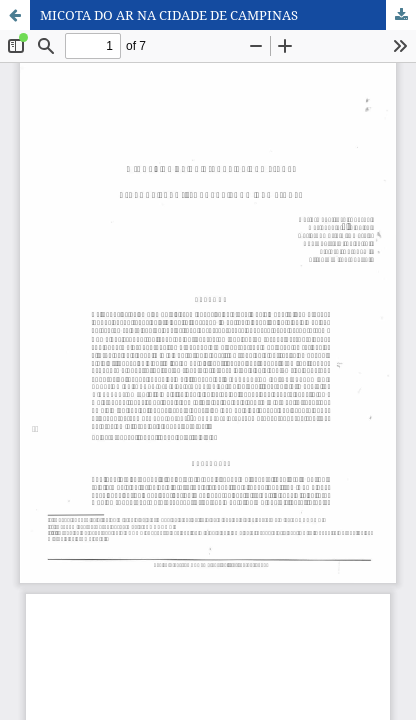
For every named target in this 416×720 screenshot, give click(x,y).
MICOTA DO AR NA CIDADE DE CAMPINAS (169, 15)
